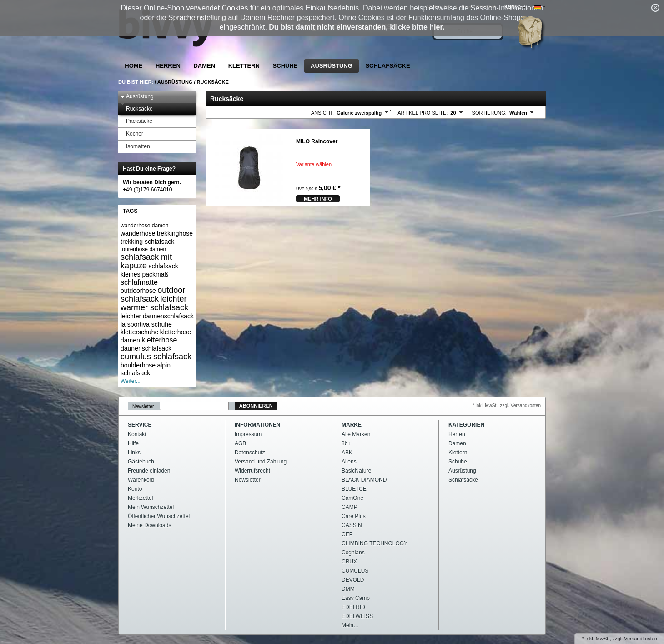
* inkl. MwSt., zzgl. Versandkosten (507, 405)
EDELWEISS (357, 616)
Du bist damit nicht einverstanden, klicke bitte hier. (357, 27)
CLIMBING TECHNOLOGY (375, 543)
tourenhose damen (143, 249)
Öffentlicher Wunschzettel (159, 516)
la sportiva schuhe (146, 324)
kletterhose (159, 340)
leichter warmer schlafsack (154, 303)
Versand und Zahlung (261, 462)
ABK (347, 453)
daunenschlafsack (146, 348)
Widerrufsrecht (252, 471)
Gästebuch (141, 462)
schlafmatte (139, 282)
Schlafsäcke (387, 66)
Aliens (349, 462)
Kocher (132, 134)
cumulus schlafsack (156, 357)
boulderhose (138, 365)
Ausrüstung (332, 66)
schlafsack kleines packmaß (149, 270)
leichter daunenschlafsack (157, 316)
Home (133, 66)
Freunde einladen (149, 471)
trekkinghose (175, 233)
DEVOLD (353, 580)
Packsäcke (136, 121)
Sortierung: (489, 113)
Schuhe (285, 66)
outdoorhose (138, 291)
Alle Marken (356, 434)
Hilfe (133, 443)
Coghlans (353, 553)
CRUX (349, 562)
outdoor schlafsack (153, 294)
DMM (348, 589)
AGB (240, 443)
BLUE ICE (354, 489)
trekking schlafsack (147, 241)
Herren (168, 66)
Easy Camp (356, 598)
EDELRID (353, 607)
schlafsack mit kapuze (146, 261)
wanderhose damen (144, 226)
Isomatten (135, 147)
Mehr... (350, 625)
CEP (347, 534)
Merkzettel (140, 498)
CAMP (350, 507)
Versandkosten (641, 639)
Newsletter (143, 406)
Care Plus (354, 516)
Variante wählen (314, 164)
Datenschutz (250, 453)
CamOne (352, 498)
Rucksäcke (213, 82)
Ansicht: (322, 113)
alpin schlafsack (146, 369)
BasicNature (356, 471)
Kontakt (137, 434)
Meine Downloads (149, 525)
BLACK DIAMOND (364, 480)
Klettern (244, 66)
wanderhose (138, 233)
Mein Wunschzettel (151, 507)
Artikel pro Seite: (423, 113)
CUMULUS (355, 571)
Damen (204, 66)
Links (134, 453)
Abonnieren (256, 406)
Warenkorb (141, 480)
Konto (135, 489)
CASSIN (352, 525)
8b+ (346, 443)
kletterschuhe (139, 332)
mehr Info (318, 199)
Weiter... (131, 381)
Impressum (248, 434)
